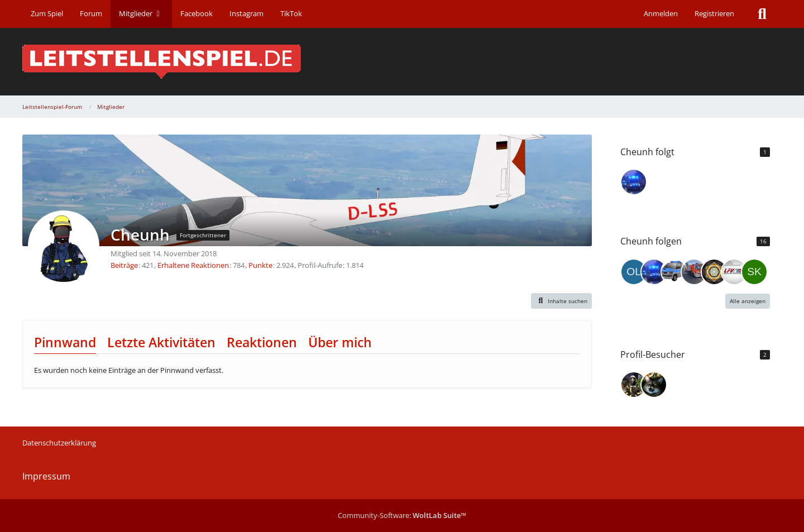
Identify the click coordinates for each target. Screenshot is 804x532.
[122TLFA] (634, 182)
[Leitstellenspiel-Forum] (402, 62)
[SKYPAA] (714, 272)
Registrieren (714, 13)
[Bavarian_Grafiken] (734, 272)
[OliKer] (634, 272)
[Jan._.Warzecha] (694, 272)
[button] (562, 301)
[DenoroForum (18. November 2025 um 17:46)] (654, 385)
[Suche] (762, 14)
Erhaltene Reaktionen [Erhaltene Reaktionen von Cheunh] (193, 265)
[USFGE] (674, 272)
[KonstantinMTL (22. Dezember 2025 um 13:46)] (634, 385)
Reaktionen (262, 342)
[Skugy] (754, 272)
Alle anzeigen (748, 301)
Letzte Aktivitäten (161, 342)
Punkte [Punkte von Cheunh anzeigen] (260, 265)
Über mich (340, 342)
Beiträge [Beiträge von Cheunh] (124, 265)
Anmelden (661, 13)
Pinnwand (65, 342)
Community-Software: (402, 515)
